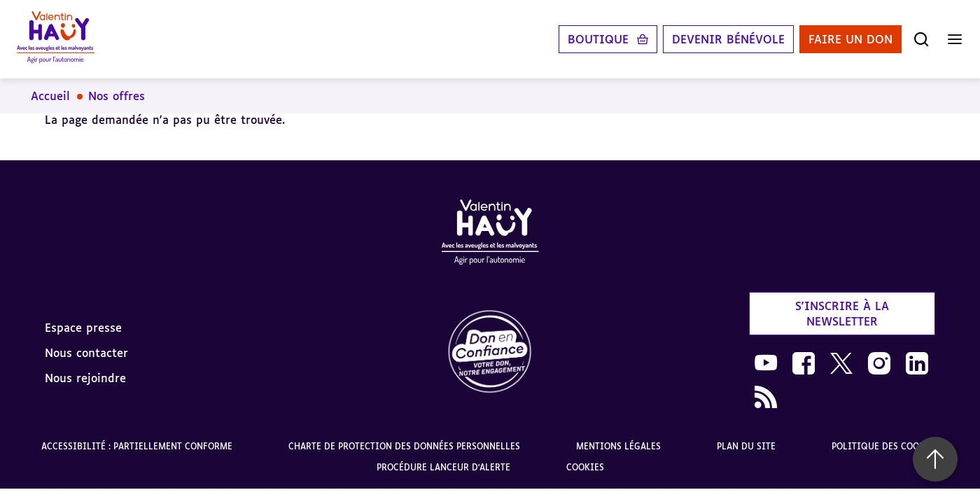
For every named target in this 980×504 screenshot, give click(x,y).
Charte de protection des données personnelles (404, 446)
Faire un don (850, 39)
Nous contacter (86, 353)
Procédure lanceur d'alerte (443, 467)
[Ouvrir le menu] (955, 39)
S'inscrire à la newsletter (842, 314)
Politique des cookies (885, 446)
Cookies (585, 467)
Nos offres (117, 96)
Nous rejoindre (85, 378)
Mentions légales (618, 446)
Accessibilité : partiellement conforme (137, 446)
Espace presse (83, 328)
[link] (490, 352)
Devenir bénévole (728, 39)
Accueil (50, 96)
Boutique (598, 39)
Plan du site (746, 446)
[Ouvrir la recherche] (921, 39)
